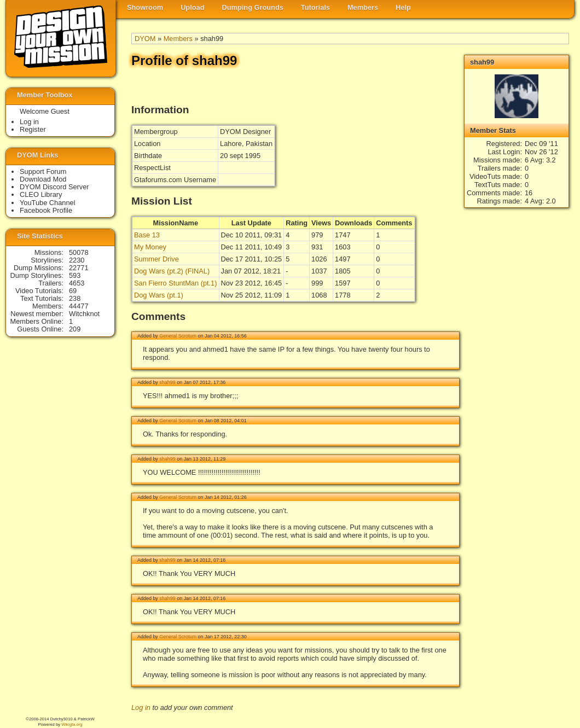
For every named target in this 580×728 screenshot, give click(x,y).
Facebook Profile (46, 210)
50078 (79, 252)
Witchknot (84, 314)
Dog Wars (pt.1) (159, 295)
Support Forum (43, 171)
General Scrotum (178, 336)
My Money (150, 247)
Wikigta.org (72, 724)
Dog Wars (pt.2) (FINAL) (172, 271)
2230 (77, 260)
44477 (79, 306)
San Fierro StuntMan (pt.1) (176, 283)
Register (33, 129)
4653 (77, 283)
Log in (141, 707)
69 (73, 291)
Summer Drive (156, 259)
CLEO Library (41, 194)
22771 (79, 268)
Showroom (145, 7)
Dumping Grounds (253, 7)
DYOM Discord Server (54, 187)
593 (75, 275)
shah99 (167, 382)
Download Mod (43, 179)
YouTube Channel (48, 203)
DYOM (145, 39)
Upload (192, 7)
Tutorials (315, 7)
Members (363, 7)
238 (75, 298)
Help (403, 7)
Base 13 (147, 235)
